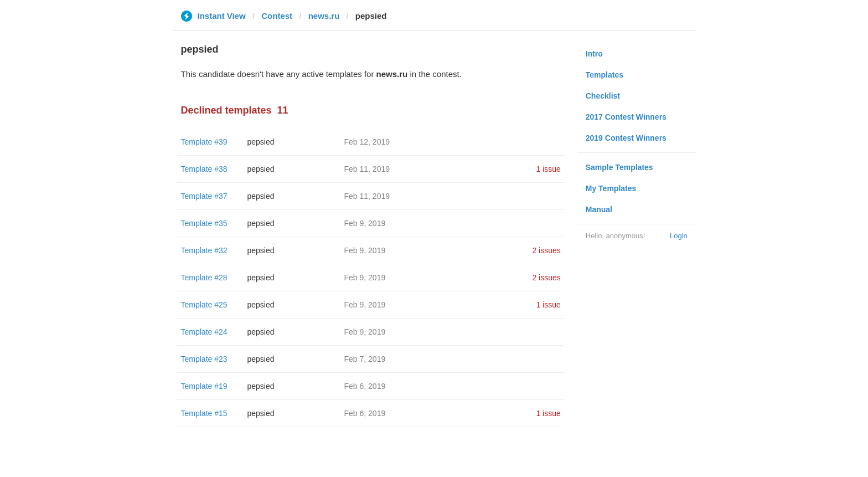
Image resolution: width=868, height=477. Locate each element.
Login (679, 236)
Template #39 (204, 142)
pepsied (261, 142)
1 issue (548, 169)
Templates (604, 75)
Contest (277, 16)
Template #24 (204, 332)
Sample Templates (619, 167)
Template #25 (204, 305)
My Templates (611, 188)
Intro (594, 54)
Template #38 (204, 169)
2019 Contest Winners (626, 138)
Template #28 (204, 278)
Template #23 (204, 359)
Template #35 (204, 223)
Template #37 (204, 196)
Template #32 (204, 250)
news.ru (324, 16)
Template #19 (204, 386)
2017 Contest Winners (626, 117)
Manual (599, 209)
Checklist (603, 96)
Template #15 (204, 413)
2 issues (546, 250)
